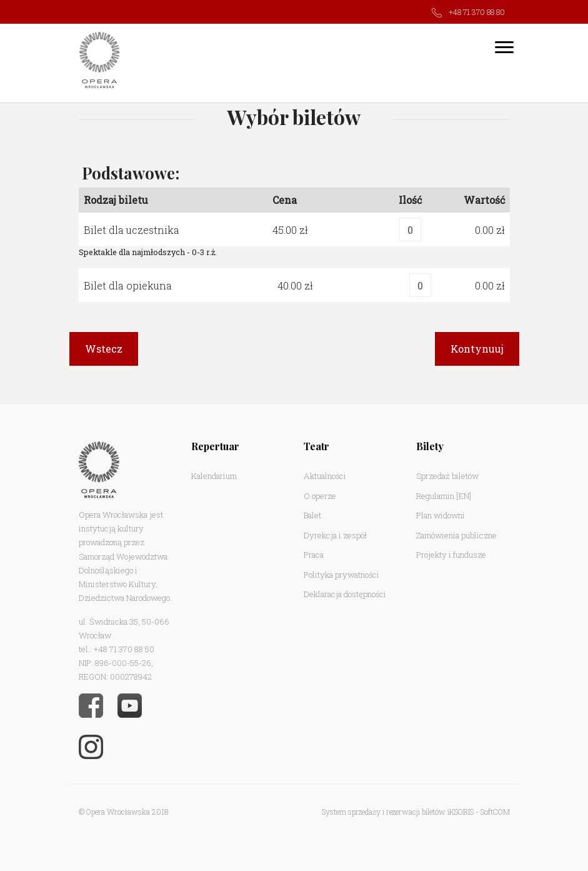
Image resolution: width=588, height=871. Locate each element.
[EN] (464, 496)
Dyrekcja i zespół (335, 535)
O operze (320, 496)
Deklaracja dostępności (345, 594)
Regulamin (435, 496)
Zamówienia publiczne (456, 535)
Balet (312, 515)
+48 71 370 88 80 (477, 12)
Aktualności (325, 476)
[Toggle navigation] (504, 47)
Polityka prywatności (341, 575)
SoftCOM (495, 812)
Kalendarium (214, 476)
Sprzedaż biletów (447, 476)
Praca (314, 555)
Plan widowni (441, 515)
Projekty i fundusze (451, 555)
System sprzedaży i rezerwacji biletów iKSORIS (398, 812)
